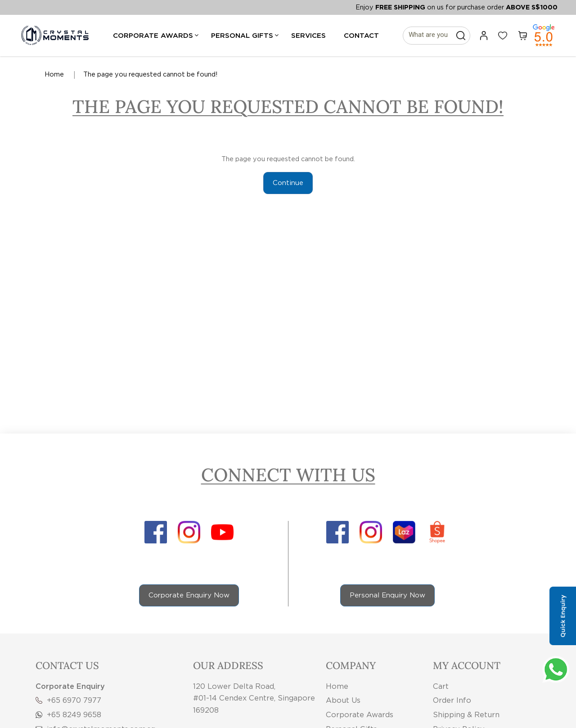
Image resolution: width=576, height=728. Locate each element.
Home (54, 74)
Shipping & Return (466, 714)
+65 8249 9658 (68, 714)
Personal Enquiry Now (387, 595)
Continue (288, 183)
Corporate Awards (360, 714)
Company (351, 665)
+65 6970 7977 (68, 700)
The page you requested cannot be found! (150, 74)
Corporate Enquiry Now (189, 595)
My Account (467, 665)
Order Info (452, 700)
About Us (343, 700)
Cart (441, 686)
